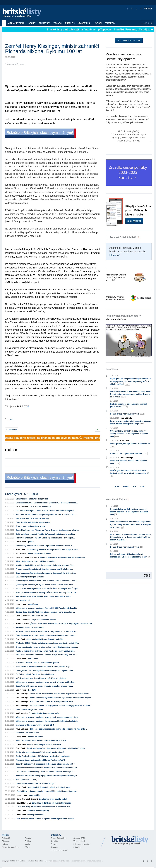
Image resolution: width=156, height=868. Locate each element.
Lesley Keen (21, 542)
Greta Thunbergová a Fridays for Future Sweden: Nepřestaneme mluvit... (47, 530)
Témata (58, 23)
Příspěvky (110, 23)
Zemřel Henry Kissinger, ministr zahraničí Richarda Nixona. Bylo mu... (47, 791)
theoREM (32, 690)
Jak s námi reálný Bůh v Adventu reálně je (45, 639)
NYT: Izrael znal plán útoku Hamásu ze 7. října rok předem (41, 678)
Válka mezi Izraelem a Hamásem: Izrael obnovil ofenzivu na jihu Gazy (46, 682)
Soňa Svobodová (23, 616)
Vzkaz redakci (79, 841)
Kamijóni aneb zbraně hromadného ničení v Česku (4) (61, 557)
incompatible (34, 795)
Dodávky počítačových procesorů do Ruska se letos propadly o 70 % (46, 764)
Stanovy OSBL (80, 838)
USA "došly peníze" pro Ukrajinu (30, 577)
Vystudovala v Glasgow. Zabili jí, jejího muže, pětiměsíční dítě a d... (45, 596)
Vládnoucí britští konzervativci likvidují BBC (35, 725)
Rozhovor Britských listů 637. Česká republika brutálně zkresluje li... (45, 538)
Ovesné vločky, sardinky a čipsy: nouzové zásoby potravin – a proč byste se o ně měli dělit (129, 434)
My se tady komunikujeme (40, 554)
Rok (135, 486)
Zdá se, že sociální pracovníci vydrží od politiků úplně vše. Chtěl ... (58, 729)
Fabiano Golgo (22, 694)
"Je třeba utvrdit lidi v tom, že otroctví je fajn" (35, 783)
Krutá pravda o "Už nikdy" (27, 780)
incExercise (33, 659)
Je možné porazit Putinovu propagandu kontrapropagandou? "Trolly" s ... (48, 776)
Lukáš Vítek (21, 745)
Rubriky (70, 23)
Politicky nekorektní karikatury (123, 318)
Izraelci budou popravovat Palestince (129, 454)
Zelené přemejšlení (35, 815)
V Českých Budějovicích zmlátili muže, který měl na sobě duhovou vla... (47, 632)
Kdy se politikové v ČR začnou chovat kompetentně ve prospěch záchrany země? (130, 556)
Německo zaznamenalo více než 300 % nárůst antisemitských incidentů (47, 768)
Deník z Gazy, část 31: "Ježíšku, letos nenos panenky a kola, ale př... (45, 612)
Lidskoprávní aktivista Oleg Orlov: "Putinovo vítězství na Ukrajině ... (45, 772)
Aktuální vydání (16, 23)
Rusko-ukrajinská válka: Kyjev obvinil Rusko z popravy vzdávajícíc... (45, 651)
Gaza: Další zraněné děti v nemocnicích (33, 522)
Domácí (28, 838)
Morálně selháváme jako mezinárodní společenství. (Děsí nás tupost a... (47, 503)
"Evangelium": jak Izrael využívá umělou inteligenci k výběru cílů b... (45, 670)
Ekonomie (6, 841)
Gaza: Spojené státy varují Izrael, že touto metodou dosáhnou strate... (46, 635)
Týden (117, 486)
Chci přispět (134, 221)
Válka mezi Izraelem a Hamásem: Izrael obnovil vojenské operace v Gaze (47, 717)
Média (27, 844)
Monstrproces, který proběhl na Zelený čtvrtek (130, 445)
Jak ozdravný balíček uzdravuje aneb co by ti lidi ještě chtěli (53, 550)
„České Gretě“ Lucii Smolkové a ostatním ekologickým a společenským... (62, 624)
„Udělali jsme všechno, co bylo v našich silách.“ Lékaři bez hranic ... (45, 585)
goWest (31, 542)
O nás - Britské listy (59, 838)
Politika (28, 841)
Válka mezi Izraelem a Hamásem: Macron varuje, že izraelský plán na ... (46, 655)
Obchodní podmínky (59, 850)
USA (11, 420)
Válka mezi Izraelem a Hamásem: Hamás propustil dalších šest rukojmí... (47, 721)
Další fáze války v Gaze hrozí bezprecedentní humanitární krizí (44, 807)
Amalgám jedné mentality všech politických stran (49, 787)
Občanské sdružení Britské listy (31, 861)
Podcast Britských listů (121, 237)
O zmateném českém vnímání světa (44, 713)
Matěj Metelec (22, 713)
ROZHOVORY (45, 23)
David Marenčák (24, 803)
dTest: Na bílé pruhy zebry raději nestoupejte (35, 561)
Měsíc (126, 486)
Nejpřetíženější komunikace (44, 620)
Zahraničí (6, 838)
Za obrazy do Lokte (40, 616)
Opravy (54, 844)
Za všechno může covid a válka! (53, 799)
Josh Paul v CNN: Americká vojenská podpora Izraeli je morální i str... (46, 515)
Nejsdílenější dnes (116, 499)
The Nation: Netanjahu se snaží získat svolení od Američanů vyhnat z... (46, 511)
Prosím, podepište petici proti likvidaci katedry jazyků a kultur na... (45, 569)
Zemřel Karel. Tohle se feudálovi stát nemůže (51, 803)
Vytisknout (12, 430)
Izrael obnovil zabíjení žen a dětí (30, 709)
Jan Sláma (21, 815)
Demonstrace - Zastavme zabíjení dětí (32, 499)
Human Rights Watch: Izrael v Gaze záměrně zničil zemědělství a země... (47, 581)
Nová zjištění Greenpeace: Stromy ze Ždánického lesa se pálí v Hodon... (47, 593)
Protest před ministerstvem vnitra (30, 526)
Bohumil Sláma (22, 624)
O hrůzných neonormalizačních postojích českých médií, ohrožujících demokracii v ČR (130, 473)
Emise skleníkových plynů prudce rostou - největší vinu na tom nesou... (47, 647)
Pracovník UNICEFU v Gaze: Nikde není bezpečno (37, 663)
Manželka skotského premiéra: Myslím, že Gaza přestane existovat (45, 819)
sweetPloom (33, 604)
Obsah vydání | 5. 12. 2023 (22, 494)
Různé (28, 847)
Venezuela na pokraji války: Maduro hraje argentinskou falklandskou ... (60, 694)
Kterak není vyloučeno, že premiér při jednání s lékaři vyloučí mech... (56, 748)
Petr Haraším (21, 554)
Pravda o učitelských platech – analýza (44, 745)
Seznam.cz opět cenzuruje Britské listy (33, 518)
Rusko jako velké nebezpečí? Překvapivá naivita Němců (40, 752)
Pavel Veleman (22, 507)
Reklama (54, 847)
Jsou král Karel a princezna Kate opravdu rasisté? (51, 702)
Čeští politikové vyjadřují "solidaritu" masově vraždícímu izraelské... (45, 534)
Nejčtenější (85, 23)
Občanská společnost (11, 847)
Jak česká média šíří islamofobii (30, 628)
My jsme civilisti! (23, 600)
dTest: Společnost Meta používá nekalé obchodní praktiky (41, 741)
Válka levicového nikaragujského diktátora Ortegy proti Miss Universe (60, 706)
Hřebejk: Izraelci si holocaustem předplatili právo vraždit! (129, 406)
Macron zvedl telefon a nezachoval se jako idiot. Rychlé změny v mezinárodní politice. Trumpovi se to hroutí (131, 394)
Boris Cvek (21, 550)
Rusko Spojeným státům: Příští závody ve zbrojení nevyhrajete (43, 756)
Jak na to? (114, 255)
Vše (142, 486)
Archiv (32, 23)
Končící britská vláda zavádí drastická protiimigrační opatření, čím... (45, 565)
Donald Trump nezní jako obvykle (127, 414)
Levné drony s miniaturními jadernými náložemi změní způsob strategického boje (131, 423)
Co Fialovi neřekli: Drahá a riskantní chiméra (35, 674)
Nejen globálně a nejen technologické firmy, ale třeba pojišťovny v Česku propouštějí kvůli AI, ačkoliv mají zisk (131, 382)
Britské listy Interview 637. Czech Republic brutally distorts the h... (45, 546)
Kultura (5, 844)
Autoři (98, 23)
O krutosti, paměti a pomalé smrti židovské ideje (129, 462)
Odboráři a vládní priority (38, 811)
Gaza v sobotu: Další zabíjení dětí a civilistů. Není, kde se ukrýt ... (44, 667)
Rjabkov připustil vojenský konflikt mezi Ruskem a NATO (40, 760)
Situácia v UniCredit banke (27, 733)
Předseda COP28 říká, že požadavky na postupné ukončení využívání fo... (48, 643)
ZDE (27, 407)
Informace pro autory (82, 844)
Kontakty (54, 841)
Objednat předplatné (129, 41)
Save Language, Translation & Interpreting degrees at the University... (46, 573)
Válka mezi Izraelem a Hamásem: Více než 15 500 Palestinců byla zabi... (47, 608)
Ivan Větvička (127, 418)
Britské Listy (130, 841)
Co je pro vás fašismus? (40, 507)
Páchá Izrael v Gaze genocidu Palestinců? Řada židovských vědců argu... (47, 589)
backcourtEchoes (35, 737)
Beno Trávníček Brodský (26, 557)
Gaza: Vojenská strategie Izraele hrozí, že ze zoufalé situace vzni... (44, 686)
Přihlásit (147, 9)
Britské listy (23, 13)
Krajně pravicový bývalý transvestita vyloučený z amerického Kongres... (61, 698)
